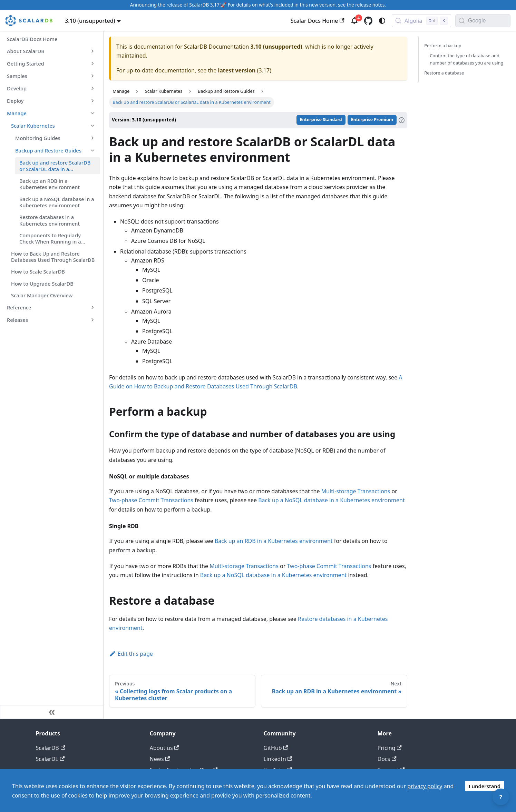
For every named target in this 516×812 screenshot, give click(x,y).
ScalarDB (51, 748)
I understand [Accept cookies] (484, 786)
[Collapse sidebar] (52, 712)
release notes (370, 5)
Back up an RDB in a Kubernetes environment (274, 541)
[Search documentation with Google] (489, 21)
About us (164, 748)
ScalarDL (50, 759)
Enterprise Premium (372, 120)
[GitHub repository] (368, 21)
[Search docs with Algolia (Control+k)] (421, 21)
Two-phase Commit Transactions (151, 500)
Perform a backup (443, 46)
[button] (51, 51)
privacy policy (425, 786)
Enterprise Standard (321, 120)
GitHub (276, 748)
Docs (387, 759)
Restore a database (444, 73)
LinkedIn (278, 759)
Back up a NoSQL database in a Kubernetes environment (331, 500)
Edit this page (131, 654)
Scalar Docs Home (318, 21)
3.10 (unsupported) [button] (90, 21)
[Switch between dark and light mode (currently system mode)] (382, 21)
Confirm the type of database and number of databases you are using (466, 59)
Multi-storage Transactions (356, 491)
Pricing (390, 748)
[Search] (462, 21)
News (160, 759)
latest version (237, 70)
